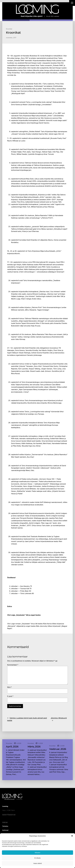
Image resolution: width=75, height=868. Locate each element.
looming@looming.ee (9, 814)
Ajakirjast (5, 822)
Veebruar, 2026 (58, 749)
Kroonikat (9, 29)
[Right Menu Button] (72, 3)
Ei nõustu (38, 858)
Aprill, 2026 (12, 747)
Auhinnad (5, 830)
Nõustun (37, 853)
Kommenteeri (13, 665)
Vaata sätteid (37, 863)
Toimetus (5, 826)
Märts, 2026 (34, 747)
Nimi (9, 687)
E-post (10, 696)
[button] (72, 836)
